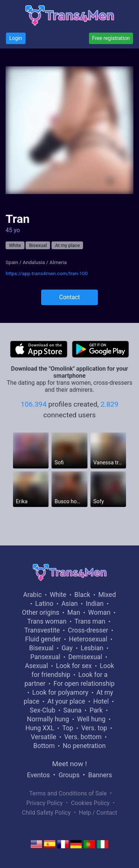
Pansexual (45, 657)
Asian (70, 604)
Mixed (107, 595)
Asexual (36, 666)
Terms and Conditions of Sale (68, 793)
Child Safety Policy (46, 813)
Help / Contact (98, 813)
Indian (95, 604)
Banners (100, 775)
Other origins (40, 612)
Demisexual (85, 657)
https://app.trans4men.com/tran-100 (47, 273)
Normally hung (48, 719)
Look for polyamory (60, 692)
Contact (70, 297)
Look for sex (74, 666)
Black (82, 595)
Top (68, 728)
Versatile (43, 737)
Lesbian (92, 648)
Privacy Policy (45, 803)
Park (96, 710)
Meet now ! (70, 764)
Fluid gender (43, 639)
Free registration (111, 38)
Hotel (101, 701)
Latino (44, 604)
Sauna (72, 710)
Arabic (32, 595)
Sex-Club (42, 710)
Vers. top (94, 728)
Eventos (39, 775)
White (15, 245)
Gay (67, 648)
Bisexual (38, 245)
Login (16, 38)
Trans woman (47, 621)
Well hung (91, 719)
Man (74, 612)
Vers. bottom (83, 737)
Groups (69, 775)
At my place (67, 245)
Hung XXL (40, 728)
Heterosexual (88, 639)
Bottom (44, 746)
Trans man (90, 621)
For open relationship (84, 684)
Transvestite (42, 630)
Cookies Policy (90, 803)
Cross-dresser (88, 630)
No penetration (84, 746)
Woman (99, 612)
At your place (66, 701)
